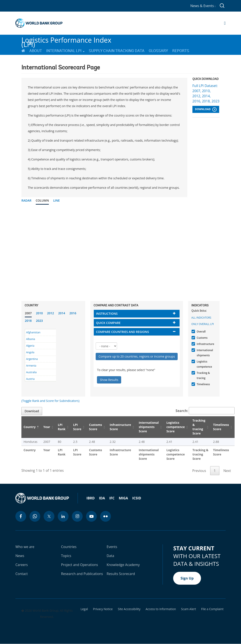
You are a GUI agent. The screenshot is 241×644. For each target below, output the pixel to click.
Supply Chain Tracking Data (117, 51)
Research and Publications (82, 574)
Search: (205, 411)
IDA (102, 498)
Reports (181, 51)
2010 (39, 313)
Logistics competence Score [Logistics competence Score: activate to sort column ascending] (176, 427)
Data (110, 556)
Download (206, 109)
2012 (51, 313)
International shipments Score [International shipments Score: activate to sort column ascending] (149, 427)
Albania (31, 339)
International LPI (65, 51)
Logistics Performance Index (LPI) (66, 40)
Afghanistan (33, 332)
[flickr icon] (106, 516)
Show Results (109, 380)
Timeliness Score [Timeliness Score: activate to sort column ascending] (221, 427)
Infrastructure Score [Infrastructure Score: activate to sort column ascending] (120, 427)
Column (42, 200)
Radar (26, 200)
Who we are (25, 547)
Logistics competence (204, 364)
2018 (28, 321)
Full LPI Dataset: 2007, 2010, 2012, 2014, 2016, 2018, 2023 (206, 93)
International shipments (204, 353)
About (36, 51)
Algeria (30, 346)
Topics (66, 556)
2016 (73, 313)
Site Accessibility (129, 609)
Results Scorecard (121, 574)
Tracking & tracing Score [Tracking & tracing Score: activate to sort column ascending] (199, 427)
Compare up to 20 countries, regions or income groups (137, 356)
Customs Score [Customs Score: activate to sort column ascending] (96, 427)
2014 (62, 313)
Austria (30, 379)
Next (227, 471)
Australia (31, 372)
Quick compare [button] (108, 323)
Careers (22, 565)
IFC (112, 498)
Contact (22, 574)
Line (56, 200)
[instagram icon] (77, 516)
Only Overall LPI (203, 324)
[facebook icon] (21, 516)
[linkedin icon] (63, 516)
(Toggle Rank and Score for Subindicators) (50, 401)
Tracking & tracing (203, 375)
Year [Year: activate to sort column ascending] (47, 427)
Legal (84, 609)
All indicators (201, 318)
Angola (30, 352)
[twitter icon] (49, 516)
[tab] (137, 314)
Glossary (158, 51)
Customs (202, 338)
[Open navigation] (225, 23)
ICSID (137, 498)
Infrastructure (205, 344)
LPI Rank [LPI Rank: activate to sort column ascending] (62, 427)
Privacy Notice (103, 609)
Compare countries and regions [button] (122, 332)
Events (112, 547)
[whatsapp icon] (35, 516)
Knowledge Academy (123, 565)
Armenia (31, 366)
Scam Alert (189, 609)
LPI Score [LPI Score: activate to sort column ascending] (77, 427)
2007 (28, 313)
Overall (201, 332)
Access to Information (161, 609)
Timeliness (203, 384)
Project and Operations (79, 565)
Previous (199, 471)
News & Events (203, 6)
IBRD (91, 498)
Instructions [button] (107, 314)
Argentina (32, 359)
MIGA (123, 498)
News (20, 556)
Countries (69, 547)
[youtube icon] (91, 516)
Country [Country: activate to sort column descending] (30, 427)
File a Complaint (212, 609)
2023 (39, 321)
